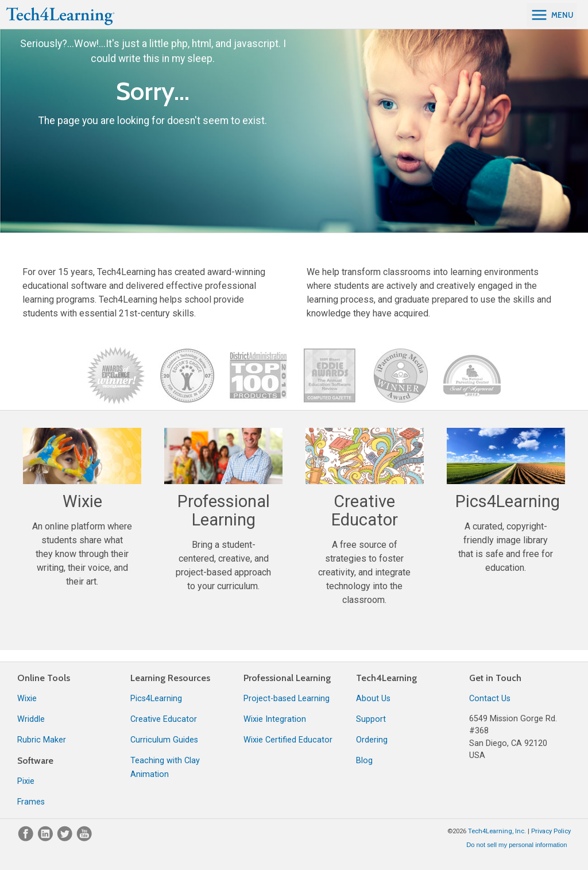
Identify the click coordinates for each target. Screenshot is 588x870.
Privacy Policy (551, 831)
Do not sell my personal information (517, 845)
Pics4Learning (156, 699)
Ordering (372, 740)
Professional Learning (287, 678)
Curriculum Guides (164, 740)
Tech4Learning (386, 678)
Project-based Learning (287, 699)
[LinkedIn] (47, 839)
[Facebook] (27, 839)
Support (371, 719)
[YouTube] (84, 839)
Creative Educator (164, 719)
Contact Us (490, 699)
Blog (364, 761)
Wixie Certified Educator (288, 740)
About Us (373, 699)
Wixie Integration (275, 719)
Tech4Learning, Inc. (497, 831)
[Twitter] (66, 839)
